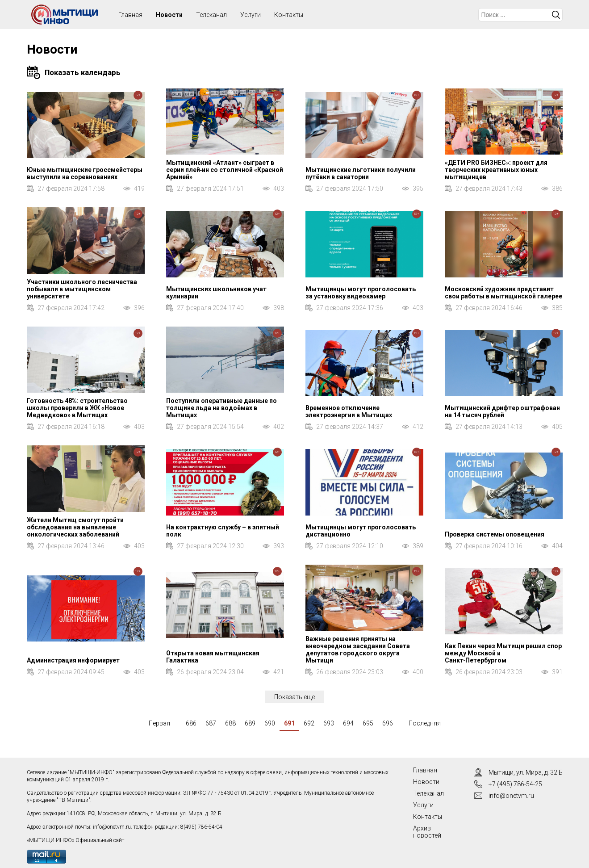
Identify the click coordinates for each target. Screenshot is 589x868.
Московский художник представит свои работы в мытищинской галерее (503, 293)
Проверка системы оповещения (495, 534)
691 (289, 723)
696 (388, 723)
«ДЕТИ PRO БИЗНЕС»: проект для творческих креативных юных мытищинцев (496, 170)
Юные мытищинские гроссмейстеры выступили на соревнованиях (85, 173)
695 (368, 723)
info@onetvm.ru (112, 827)
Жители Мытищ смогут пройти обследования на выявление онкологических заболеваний (75, 527)
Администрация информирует (73, 660)
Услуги (251, 15)
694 (348, 723)
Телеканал (211, 15)
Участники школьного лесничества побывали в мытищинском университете (82, 289)
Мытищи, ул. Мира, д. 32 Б (526, 772)
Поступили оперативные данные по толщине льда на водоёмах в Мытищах (221, 408)
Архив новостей (427, 832)
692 (309, 723)
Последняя (425, 723)
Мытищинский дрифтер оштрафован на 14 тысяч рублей (502, 411)
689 (250, 723)
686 (191, 723)
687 (211, 723)
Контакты (289, 15)
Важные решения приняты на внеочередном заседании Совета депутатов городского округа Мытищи (358, 650)
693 (329, 723)
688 (230, 723)
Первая (159, 723)
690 (270, 723)
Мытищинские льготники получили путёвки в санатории (361, 173)
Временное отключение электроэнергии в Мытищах (349, 411)
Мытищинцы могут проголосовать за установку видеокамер (361, 293)
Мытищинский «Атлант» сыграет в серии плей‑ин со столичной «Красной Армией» (225, 170)
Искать (556, 15)
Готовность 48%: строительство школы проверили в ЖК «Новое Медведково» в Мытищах (77, 408)
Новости (169, 15)
